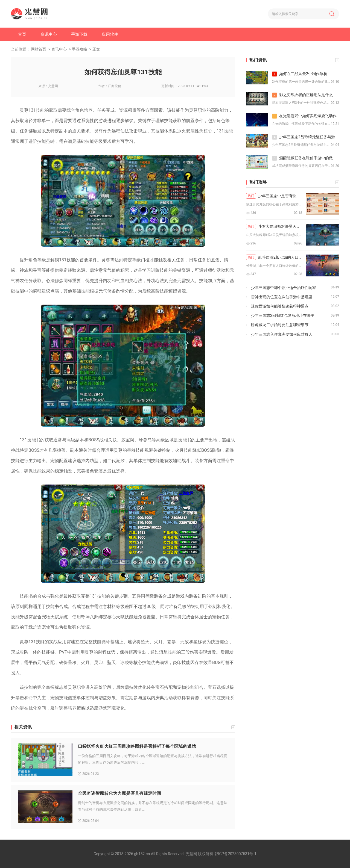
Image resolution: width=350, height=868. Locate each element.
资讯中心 (49, 34)
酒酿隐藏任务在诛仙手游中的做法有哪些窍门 (306, 158)
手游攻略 (80, 49)
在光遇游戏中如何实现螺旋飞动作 (304, 116)
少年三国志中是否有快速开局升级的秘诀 (274, 196)
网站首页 (39, 49)
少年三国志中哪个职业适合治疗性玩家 (284, 288)
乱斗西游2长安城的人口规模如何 (274, 257)
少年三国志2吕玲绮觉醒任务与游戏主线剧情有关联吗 (306, 137)
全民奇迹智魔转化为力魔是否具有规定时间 (119, 793)
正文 (96, 49)
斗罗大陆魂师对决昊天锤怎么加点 (274, 226)
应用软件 (110, 34)
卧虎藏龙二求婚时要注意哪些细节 (280, 325)
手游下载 (79, 34)
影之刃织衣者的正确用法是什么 (302, 95)
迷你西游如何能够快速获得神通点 (280, 306)
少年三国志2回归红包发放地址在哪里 (283, 315)
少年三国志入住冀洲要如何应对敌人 (282, 334)
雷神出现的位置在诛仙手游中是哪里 (282, 297)
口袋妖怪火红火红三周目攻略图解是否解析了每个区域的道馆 (137, 746)
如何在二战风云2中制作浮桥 (300, 74)
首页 (22, 34)
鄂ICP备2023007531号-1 (235, 854)
